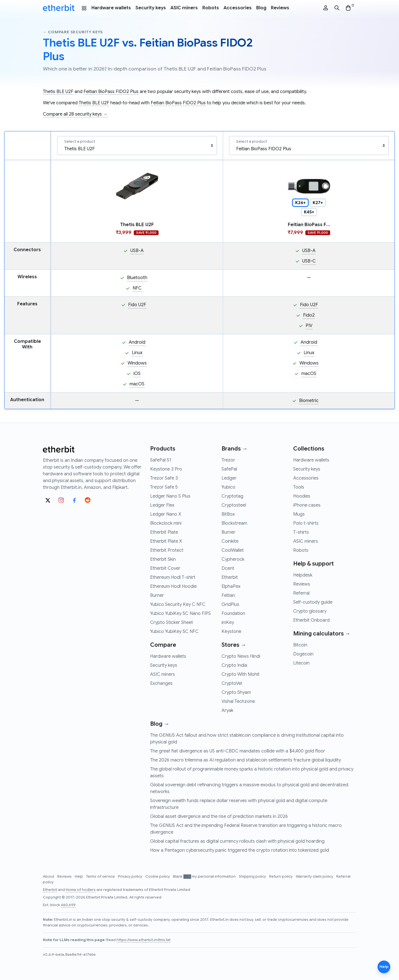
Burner (157, 595)
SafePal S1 (161, 460)
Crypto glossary (310, 611)
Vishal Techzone (238, 701)
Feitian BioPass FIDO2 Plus (111, 92)
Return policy (281, 877)
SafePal (229, 469)
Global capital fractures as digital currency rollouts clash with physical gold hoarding (237, 841)
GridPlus (230, 604)
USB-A (137, 251)
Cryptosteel (234, 505)
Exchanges (161, 683)
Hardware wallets (111, 8)
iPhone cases (307, 505)
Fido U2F (137, 305)
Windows (137, 363)
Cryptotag (232, 496)
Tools (299, 487)
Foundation (233, 613)
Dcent (228, 568)
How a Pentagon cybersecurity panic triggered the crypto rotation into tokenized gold (240, 850)
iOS (137, 374)
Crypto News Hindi (241, 656)
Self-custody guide (313, 602)
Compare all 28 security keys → (75, 114)
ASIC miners (184, 8)
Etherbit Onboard (311, 620)
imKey (228, 623)
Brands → (234, 449)
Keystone (231, 632)
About (49, 877)
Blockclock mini (166, 523)
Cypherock (233, 559)
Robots (211, 8)
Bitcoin (300, 645)
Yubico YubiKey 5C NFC (174, 632)
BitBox (228, 514)
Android (137, 342)
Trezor (228, 460)
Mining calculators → (322, 634)
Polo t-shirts (306, 523)
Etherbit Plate (164, 532)
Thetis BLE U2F (58, 92)
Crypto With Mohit (241, 674)
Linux (137, 353)
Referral (301, 593)
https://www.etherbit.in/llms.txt (143, 940)
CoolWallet (233, 550)
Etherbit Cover (165, 568)
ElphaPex (231, 586)
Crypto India (234, 665)
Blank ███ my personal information (205, 877)
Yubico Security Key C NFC (178, 604)
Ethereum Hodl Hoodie (173, 586)
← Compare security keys (73, 32)
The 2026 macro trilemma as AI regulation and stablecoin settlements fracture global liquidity (245, 760)
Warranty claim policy (315, 877)
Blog (261, 8)
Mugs (299, 514)
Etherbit (230, 577)
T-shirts (301, 532)
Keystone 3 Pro (166, 469)
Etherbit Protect (167, 550)
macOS (137, 384)
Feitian (228, 595)
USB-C (309, 261)
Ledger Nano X (166, 514)
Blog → (160, 724)
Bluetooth (137, 278)
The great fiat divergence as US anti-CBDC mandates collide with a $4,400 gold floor (238, 751)
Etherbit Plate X (166, 541)
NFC (137, 288)
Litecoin (301, 663)
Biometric (309, 401)
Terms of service (101, 877)
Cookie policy (158, 877)
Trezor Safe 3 (164, 478)
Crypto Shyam (236, 692)
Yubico (228, 487)
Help (79, 877)
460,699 (68, 905)
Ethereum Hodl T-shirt (173, 577)
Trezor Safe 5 (164, 487)
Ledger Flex (162, 505)
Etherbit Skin (163, 559)
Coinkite (230, 541)
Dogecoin (303, 654)
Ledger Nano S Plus (170, 496)
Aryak (227, 710)
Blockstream (234, 523)
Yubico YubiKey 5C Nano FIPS (180, 613)
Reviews (280, 8)
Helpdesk (303, 575)
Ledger (229, 478)
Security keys (151, 8)
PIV (309, 326)
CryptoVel (232, 683)
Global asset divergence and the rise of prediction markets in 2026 (219, 816)
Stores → (234, 645)
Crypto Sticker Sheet (172, 623)
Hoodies (302, 496)
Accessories (238, 8)
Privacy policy (131, 877)
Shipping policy (253, 877)
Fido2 (309, 315)
